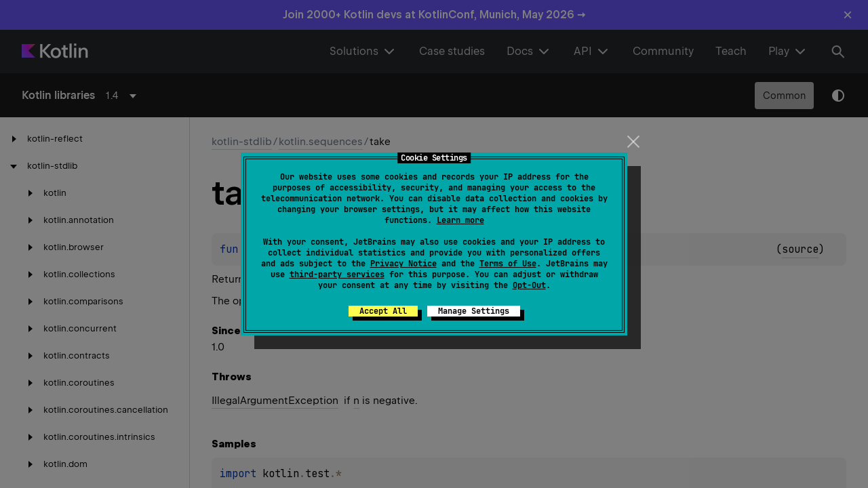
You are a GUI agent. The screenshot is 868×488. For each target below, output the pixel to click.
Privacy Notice (403, 264)
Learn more (460, 220)
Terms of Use (508, 264)
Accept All (383, 311)
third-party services (337, 274)
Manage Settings (474, 311)
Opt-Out (529, 285)
